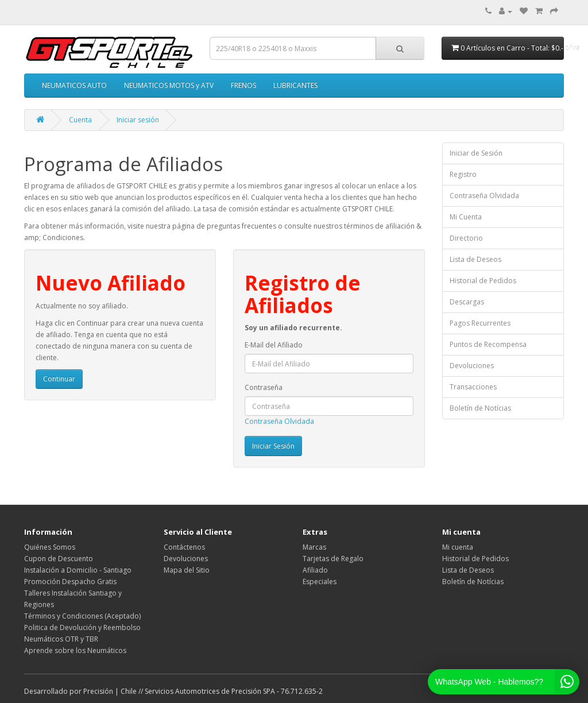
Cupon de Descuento (59, 559)
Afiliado (315, 570)
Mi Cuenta (466, 217)
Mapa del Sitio (187, 570)
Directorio (466, 238)
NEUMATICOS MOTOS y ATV (169, 85)
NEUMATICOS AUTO (74, 85)
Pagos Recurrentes (480, 323)
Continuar (59, 379)
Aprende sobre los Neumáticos (75, 650)
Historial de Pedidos (483, 281)
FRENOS (243, 85)
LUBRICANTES (295, 85)
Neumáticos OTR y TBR (61, 639)
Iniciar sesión (138, 120)
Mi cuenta (458, 547)
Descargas (467, 302)
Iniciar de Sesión (476, 153)
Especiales (320, 582)
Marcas (314, 547)
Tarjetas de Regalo (333, 559)
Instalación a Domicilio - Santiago (78, 570)
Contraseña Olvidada (279, 421)
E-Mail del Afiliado (274, 345)
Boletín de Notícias (480, 408)
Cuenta (80, 120)
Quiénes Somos (50, 547)
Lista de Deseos (475, 259)
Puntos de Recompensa (488, 344)
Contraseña (264, 387)
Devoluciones (472, 366)
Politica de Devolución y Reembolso (82, 627)
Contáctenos (184, 547)
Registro (463, 174)
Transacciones (473, 387)
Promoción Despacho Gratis (70, 582)
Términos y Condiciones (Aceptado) (82, 616)
